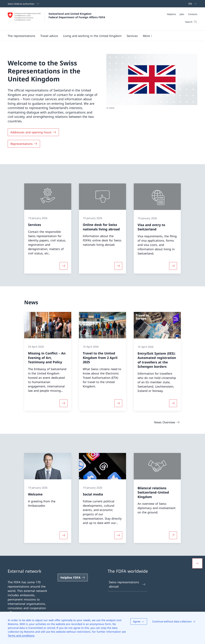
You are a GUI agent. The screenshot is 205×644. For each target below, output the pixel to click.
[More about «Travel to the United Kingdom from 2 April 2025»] (118, 403)
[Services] (132, 36)
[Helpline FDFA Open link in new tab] (73, 577)
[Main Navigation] (100, 36)
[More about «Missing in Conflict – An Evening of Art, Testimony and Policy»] (63, 403)
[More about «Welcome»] (63, 535)
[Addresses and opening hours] (33, 132)
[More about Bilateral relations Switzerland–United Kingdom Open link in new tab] (173, 535)
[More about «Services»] (63, 266)
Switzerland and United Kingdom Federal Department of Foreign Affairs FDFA (77, 16)
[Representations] (24, 144)
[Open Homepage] (56, 19)
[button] (21, 36)
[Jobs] (182, 14)
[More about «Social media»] (118, 535)
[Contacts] (193, 14)
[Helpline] (171, 14)
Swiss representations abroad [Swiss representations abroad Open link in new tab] (127, 584)
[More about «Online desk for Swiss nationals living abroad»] (118, 266)
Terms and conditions (21, 636)
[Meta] (182, 14)
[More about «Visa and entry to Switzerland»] (173, 266)
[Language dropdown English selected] (192, 4)
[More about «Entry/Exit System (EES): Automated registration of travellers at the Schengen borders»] (173, 403)
